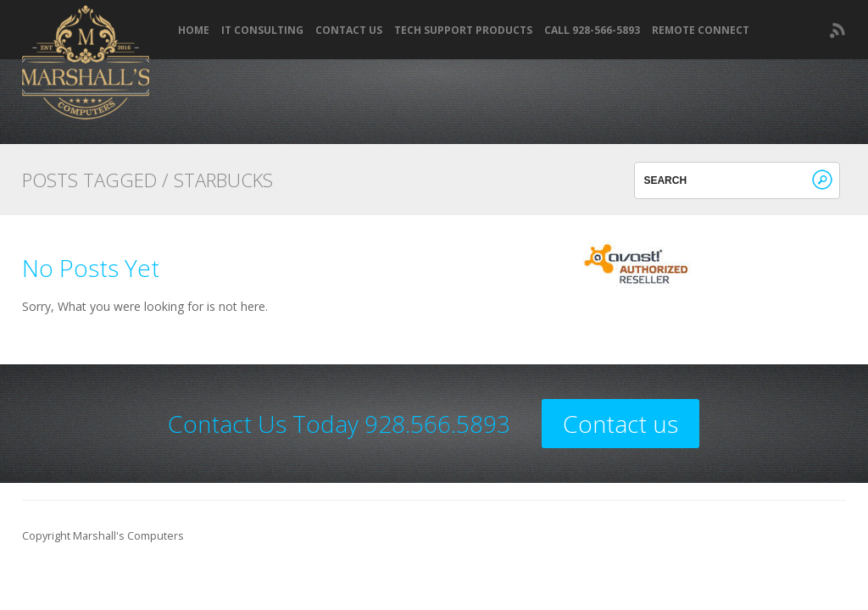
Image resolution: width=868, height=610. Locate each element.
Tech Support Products (463, 30)
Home (194, 30)
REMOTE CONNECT (701, 30)
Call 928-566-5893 (592, 30)
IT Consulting (262, 30)
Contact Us (349, 30)
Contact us (620, 424)
